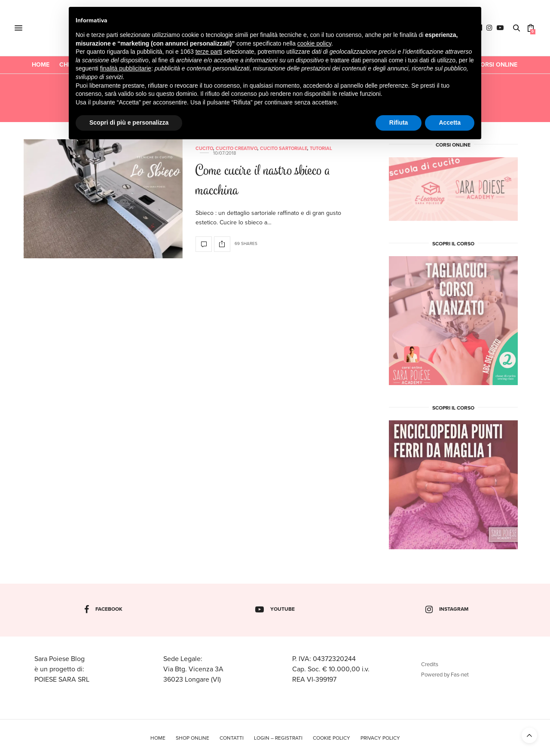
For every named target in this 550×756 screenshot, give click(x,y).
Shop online (192, 738)
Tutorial (321, 148)
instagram (447, 609)
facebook (103, 609)
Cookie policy (332, 738)
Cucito (204, 148)
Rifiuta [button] (399, 122)
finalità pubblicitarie (126, 68)
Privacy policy (380, 738)
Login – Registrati (278, 738)
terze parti (209, 52)
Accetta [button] (450, 122)
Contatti (232, 738)
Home (41, 65)
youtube (275, 609)
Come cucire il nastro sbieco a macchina (263, 182)
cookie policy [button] (314, 43)
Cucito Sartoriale (284, 148)
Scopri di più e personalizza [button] (129, 122)
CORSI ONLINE (497, 65)
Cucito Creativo (237, 148)
